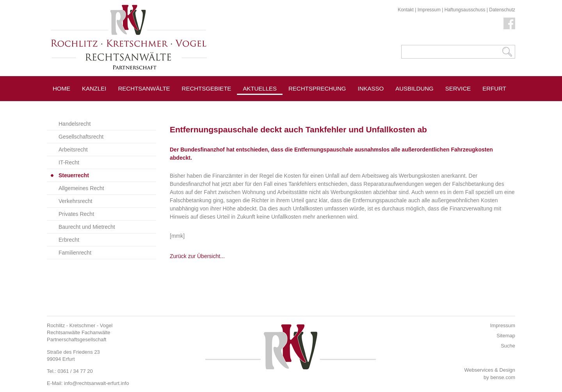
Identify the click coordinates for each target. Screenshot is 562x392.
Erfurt (494, 88)
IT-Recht (69, 162)
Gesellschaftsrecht (81, 137)
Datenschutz (502, 10)
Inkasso (371, 88)
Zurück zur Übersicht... (197, 256)
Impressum (429, 10)
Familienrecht (75, 253)
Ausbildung (414, 88)
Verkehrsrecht (75, 201)
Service (458, 88)
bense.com (503, 377)
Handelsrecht (75, 124)
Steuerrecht (74, 175)
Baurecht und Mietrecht (87, 227)
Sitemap (506, 336)
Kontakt (406, 10)
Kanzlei (94, 88)
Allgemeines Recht (81, 188)
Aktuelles (260, 88)
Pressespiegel (313, 106)
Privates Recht (76, 214)
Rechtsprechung (317, 88)
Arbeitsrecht (73, 150)
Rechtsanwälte (144, 88)
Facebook (509, 23)
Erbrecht (69, 240)
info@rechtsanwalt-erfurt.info (96, 383)
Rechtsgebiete (207, 88)
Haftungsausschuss (465, 10)
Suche (508, 346)
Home (61, 88)
